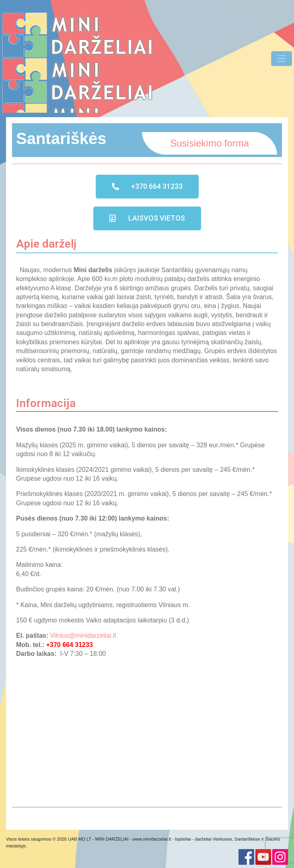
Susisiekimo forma (210, 143)
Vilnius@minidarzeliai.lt (83, 635)
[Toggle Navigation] (282, 58)
